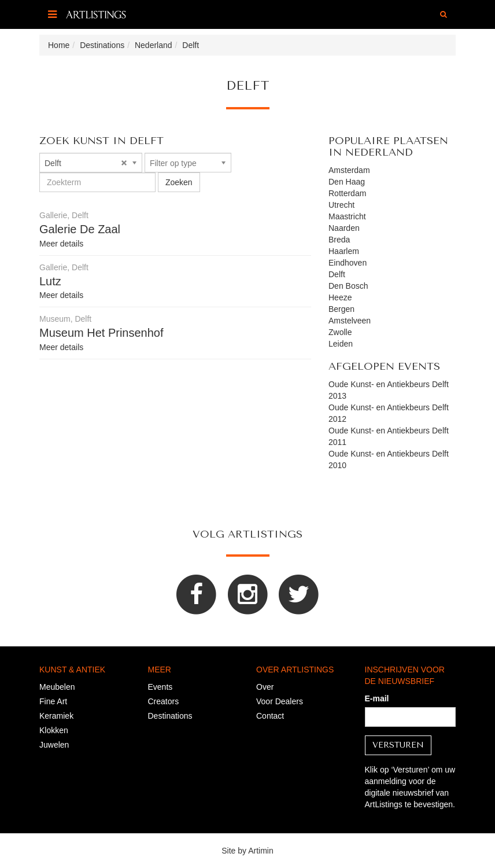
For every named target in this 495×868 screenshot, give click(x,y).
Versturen (398, 745)
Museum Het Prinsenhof (101, 333)
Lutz (50, 281)
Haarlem (344, 251)
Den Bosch (348, 286)
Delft (337, 274)
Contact (270, 716)
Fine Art (53, 701)
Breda (339, 240)
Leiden (341, 344)
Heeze (340, 297)
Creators (164, 701)
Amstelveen (350, 321)
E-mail (377, 698)
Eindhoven (348, 263)
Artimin (261, 851)
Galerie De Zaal (80, 229)
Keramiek (56, 716)
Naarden (344, 228)
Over (265, 687)
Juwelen (54, 745)
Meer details (61, 244)
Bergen (341, 309)
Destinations (170, 716)
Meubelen (57, 687)
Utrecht (341, 205)
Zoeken (179, 182)
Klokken (54, 730)
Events (160, 687)
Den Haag (347, 182)
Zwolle (340, 332)
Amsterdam (349, 170)
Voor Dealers (280, 701)
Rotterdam (347, 193)
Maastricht (347, 216)
